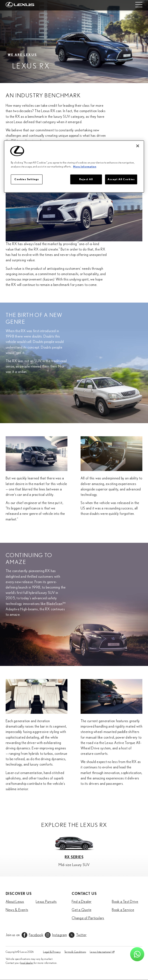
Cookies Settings (27, 179)
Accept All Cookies (121, 179)
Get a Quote (82, 910)
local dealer (27, 963)
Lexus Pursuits (46, 902)
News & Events (17, 910)
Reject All (86, 179)
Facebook (36, 935)
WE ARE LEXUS (25, 55)
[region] (74, 167)
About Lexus (15, 902)
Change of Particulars (88, 918)
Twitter (81, 935)
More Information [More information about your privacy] (85, 167)
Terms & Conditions (75, 952)
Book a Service (123, 910)
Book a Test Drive (125, 902)
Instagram (60, 935)
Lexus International (101, 952)
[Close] (138, 146)
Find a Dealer (82, 902)
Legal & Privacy (52, 952)
